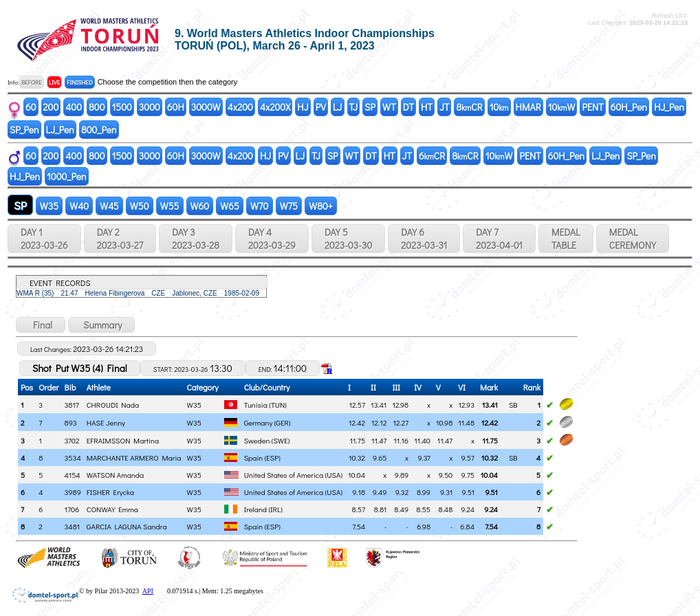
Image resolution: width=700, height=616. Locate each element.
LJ (338, 107)
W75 (289, 206)
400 (74, 107)
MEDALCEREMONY (633, 239)
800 (97, 107)
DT (408, 107)
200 (51, 107)
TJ (354, 107)
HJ (303, 107)
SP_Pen (24, 130)
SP (370, 107)
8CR (469, 107)
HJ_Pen (669, 107)
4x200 (240, 107)
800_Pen (99, 130)
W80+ (321, 206)
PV (321, 107)
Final (41, 325)
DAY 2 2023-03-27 (120, 239)
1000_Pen (67, 176)
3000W (206, 107)
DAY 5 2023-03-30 (348, 239)
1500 (122, 107)
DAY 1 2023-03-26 (44, 239)
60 (31, 107)
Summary (101, 325)
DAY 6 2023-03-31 (424, 239)
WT (389, 107)
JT (444, 107)
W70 (260, 206)
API (148, 591)
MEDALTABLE (566, 239)
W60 (200, 206)
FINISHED (79, 82)
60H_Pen (629, 107)
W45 (109, 206)
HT (427, 107)
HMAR (528, 107)
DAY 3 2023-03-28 (196, 239)
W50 (140, 206)
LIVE (55, 82)
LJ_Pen (60, 130)
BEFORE (32, 82)
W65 (230, 206)
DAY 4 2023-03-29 (272, 239)
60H (176, 107)
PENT (592, 107)
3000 (150, 107)
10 (499, 107)
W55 (170, 206)
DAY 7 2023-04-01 (499, 239)
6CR (432, 156)
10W (562, 107)
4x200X (275, 107)
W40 (79, 206)
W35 (49, 206)
